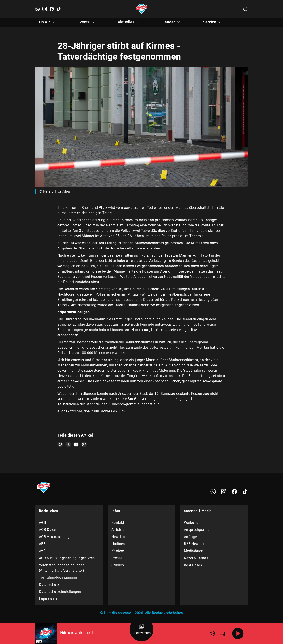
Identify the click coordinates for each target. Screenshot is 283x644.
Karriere (118, 551)
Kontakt (118, 523)
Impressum (48, 599)
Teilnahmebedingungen (58, 577)
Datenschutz (49, 585)
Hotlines (118, 544)
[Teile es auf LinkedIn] (76, 444)
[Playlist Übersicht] (223, 633)
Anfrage (190, 537)
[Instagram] (45, 9)
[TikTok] (59, 9)
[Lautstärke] (212, 633)
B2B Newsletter (196, 544)
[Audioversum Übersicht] (141, 629)
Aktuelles (129, 22)
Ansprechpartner (197, 530)
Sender (172, 22)
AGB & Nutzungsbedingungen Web (67, 558)
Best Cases (193, 565)
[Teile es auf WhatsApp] (84, 444)
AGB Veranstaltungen (56, 537)
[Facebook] (52, 9)
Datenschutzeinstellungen (60, 592)
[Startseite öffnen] (142, 9)
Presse (117, 558)
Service (213, 22)
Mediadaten (194, 551)
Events (87, 22)
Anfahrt (118, 530)
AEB (42, 544)
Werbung (191, 523)
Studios (118, 565)
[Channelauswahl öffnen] (245, 9)
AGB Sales (47, 530)
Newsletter (120, 537)
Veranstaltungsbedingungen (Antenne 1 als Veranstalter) (62, 568)
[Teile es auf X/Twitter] (68, 444)
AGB (42, 523)
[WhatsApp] (38, 9)
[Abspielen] (238, 633)
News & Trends (196, 558)
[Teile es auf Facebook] (60, 444)
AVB (42, 551)
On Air (47, 22)
